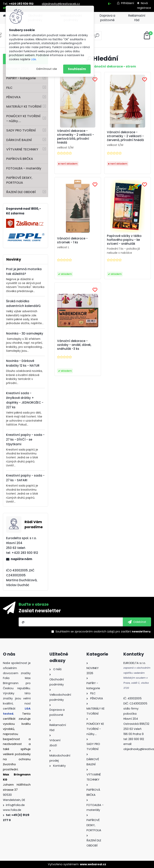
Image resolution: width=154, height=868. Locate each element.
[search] (97, 37)
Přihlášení (128, 3)
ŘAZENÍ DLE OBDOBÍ (21, 192)
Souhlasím (77, 69)
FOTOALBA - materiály (24, 168)
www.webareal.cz (93, 864)
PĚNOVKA (13, 97)
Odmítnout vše (46, 69)
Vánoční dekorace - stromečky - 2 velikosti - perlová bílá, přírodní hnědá (76, 137)
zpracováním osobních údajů (95, 631)
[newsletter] (137, 622)
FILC (9, 88)
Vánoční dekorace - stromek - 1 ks (72, 240)
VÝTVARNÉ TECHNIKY (22, 149)
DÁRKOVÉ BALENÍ (19, 140)
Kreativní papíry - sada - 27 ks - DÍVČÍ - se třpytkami (25, 439)
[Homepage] (4, 16)
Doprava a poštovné (107, 18)
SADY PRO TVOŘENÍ (21, 130)
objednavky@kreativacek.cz (61, 4)
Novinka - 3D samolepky (25, 333)
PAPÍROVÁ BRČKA (20, 159)
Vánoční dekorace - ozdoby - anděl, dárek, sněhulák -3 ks (74, 345)
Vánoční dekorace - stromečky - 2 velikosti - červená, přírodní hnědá (125, 136)
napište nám (21, 559)
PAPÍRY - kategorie (21, 78)
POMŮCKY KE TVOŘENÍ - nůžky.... (23, 119)
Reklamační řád (137, 18)
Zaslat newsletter (40, 611)
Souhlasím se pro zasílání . (103, 631)
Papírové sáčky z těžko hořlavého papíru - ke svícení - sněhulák (124, 240)
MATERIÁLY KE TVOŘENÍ (24, 107)
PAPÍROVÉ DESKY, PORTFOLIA (19, 180)
